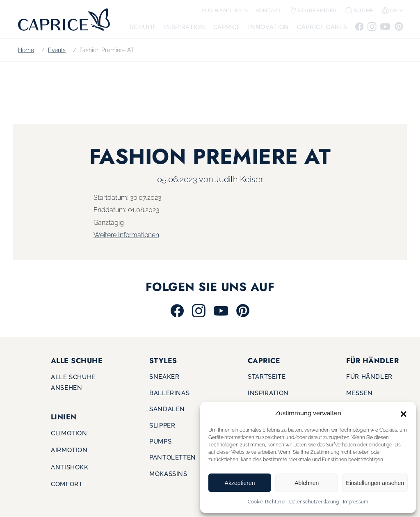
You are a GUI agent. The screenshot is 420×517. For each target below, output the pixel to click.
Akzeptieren (240, 483)
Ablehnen (307, 483)
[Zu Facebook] (360, 26)
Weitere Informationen (126, 235)
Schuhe (143, 27)
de (389, 11)
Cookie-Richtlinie (266, 502)
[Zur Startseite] (62, 19)
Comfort (67, 484)
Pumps (160, 441)
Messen (360, 393)
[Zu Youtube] (386, 26)
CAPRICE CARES (322, 27)
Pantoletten (173, 457)
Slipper (162, 425)
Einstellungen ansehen (375, 483)
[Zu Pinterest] (398, 26)
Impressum (356, 502)
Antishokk (70, 467)
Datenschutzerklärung (314, 502)
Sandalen (167, 409)
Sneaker (164, 376)
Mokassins (168, 474)
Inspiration (185, 27)
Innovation (268, 27)
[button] (404, 413)
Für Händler (222, 10)
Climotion (69, 433)
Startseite (267, 376)
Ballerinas (169, 393)
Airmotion (69, 450)
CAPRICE (227, 27)
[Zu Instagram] (372, 26)
